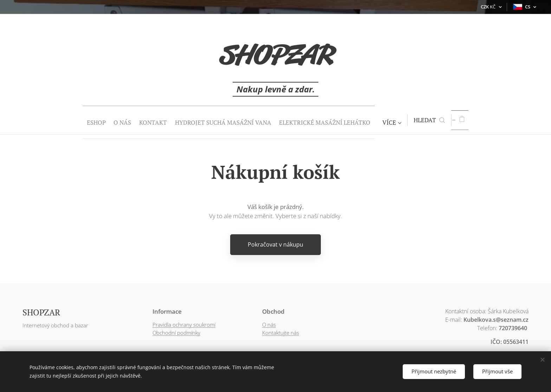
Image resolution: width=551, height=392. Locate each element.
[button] (431, 120)
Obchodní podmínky (176, 332)
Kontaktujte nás (281, 332)
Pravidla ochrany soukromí (184, 325)
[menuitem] (77, 120)
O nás (269, 325)
